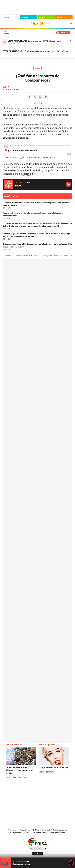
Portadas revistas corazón (37, 51)
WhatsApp (40, 97)
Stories (54, 788)
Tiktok (27, 788)
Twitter (35, 97)
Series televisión (61, 256)
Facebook (29, 97)
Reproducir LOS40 (68, 184)
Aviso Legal (13, 830)
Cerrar (71, 41)
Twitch (48, 788)
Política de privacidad (42, 830)
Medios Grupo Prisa (38, 848)
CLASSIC (25, 17)
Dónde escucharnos (57, 833)
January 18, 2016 (47, 158)
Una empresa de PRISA (37, 842)
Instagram (21, 788)
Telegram (46, 97)
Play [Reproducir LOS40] (71, 863)
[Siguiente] (71, 51)
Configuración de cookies (20, 833)
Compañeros (8, 256)
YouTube (32, 788)
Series (37, 68)
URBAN (60, 17)
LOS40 (7, 17)
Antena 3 (37, 256)
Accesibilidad (25, 830)
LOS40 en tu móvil (40, 833)
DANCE (42, 17)
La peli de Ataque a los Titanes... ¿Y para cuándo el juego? (19, 770)
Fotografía (47, 256)
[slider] (37, 857)
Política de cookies (60, 830)
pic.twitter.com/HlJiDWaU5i (22, 150)
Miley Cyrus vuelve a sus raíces (53, 768)
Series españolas (23, 256)
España (6, 33)
